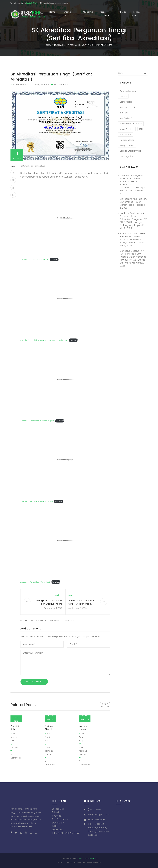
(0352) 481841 (32, 3)
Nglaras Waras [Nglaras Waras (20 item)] (127, 140)
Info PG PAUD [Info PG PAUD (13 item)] (126, 118)
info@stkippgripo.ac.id (99, 815)
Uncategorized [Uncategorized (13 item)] (127, 156)
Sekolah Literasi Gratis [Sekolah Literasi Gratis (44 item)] (130, 151)
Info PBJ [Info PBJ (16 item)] (136, 107)
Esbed (55, 812)
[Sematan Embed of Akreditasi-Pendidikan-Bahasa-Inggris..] (65, 379)
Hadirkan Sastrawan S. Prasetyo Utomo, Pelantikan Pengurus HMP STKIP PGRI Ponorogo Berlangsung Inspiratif (133, 219)
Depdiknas (58, 823)
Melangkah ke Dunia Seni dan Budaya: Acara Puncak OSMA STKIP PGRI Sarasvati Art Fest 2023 (48, 605)
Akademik (88, 12)
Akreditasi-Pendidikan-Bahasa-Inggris (37, 421)
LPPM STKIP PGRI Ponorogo (66, 833)
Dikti (54, 826)
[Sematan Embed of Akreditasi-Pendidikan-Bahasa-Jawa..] (65, 460)
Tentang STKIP (66, 14)
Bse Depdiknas (60, 819)
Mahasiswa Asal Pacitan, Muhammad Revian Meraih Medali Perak (133, 202)
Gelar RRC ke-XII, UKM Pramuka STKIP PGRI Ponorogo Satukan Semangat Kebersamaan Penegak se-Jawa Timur (133, 183)
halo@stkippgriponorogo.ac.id (55, 3)
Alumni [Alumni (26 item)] (123, 96)
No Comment (61, 85)
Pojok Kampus (103, 14)
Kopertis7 (57, 816)
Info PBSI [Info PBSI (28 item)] (124, 113)
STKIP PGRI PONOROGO (88, 859)
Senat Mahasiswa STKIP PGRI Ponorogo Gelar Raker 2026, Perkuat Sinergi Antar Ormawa (132, 238)
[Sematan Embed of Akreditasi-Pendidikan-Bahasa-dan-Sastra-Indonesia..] (65, 299)
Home (52, 12)
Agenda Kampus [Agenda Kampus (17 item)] (128, 91)
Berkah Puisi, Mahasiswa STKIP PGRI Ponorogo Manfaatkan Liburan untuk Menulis (83, 605)
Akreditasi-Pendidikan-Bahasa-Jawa (37, 501)
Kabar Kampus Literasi (49, 751)
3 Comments (84, 763)
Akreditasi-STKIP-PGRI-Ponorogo (34, 260)
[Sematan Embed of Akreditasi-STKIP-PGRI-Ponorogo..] (65, 218)
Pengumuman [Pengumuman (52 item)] (127, 145)
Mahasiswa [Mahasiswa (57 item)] (125, 135)
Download (54, 260)
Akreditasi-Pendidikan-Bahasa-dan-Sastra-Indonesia (44, 340)
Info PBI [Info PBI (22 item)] (123, 107)
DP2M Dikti (58, 830)
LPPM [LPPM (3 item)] (142, 129)
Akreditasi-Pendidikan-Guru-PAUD (35, 582)
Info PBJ (14, 747)
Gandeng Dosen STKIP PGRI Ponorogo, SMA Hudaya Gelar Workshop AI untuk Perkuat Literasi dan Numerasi (133, 257)
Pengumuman (42, 85)
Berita (123, 12)
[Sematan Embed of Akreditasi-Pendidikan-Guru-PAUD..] (65, 540)
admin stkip (22, 85)
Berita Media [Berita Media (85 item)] (126, 102)
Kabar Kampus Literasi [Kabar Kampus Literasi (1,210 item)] (131, 124)
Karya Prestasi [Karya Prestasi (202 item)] (127, 129)
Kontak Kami (136, 14)
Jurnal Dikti (58, 809)
